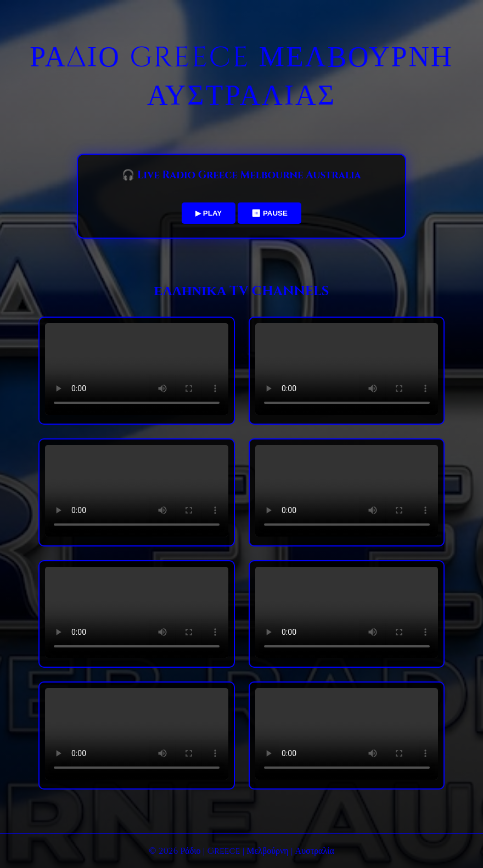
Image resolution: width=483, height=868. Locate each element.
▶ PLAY (209, 213)
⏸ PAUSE (269, 213)
